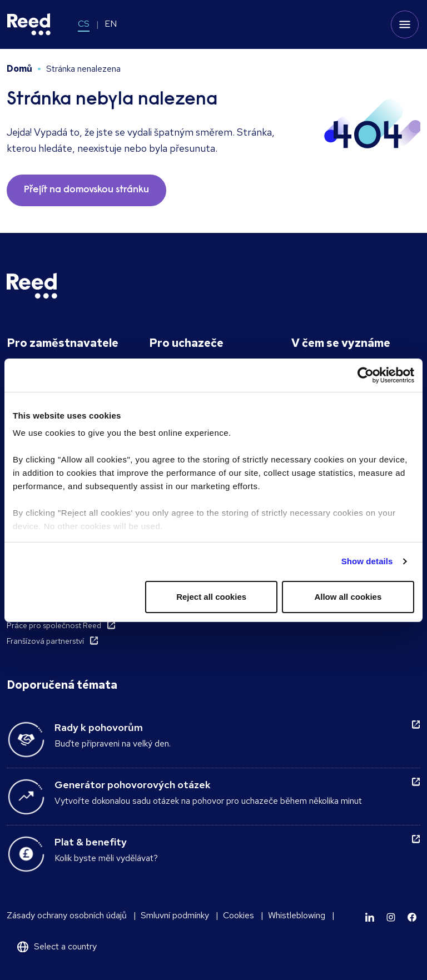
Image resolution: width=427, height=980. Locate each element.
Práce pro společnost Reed (54, 625)
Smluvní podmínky (175, 915)
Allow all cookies (348, 597)
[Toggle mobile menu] (405, 24)
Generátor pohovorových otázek (133, 785)
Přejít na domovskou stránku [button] (86, 190)
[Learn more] (370, 917)
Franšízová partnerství (45, 641)
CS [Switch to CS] (84, 24)
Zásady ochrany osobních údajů (67, 915)
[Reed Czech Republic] (29, 24)
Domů (19, 69)
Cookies (239, 915)
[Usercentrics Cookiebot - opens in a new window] (366, 375)
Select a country (65, 946)
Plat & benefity (91, 842)
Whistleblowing (297, 915)
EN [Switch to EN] (111, 24)
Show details (367, 561)
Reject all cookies (211, 597)
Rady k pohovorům (99, 727)
